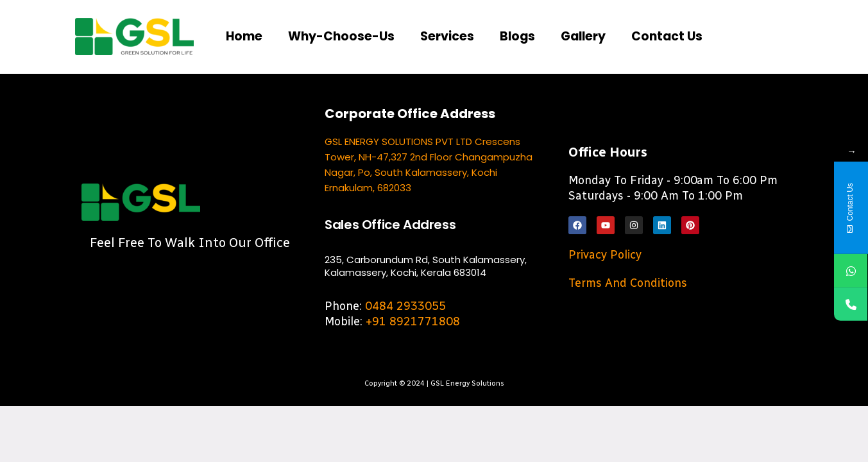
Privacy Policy (605, 258)
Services (456, 38)
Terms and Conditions (628, 286)
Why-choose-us (346, 38)
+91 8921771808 (413, 325)
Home (245, 38)
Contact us (684, 38)
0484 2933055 (405, 309)
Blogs (528, 38)
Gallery (597, 38)
